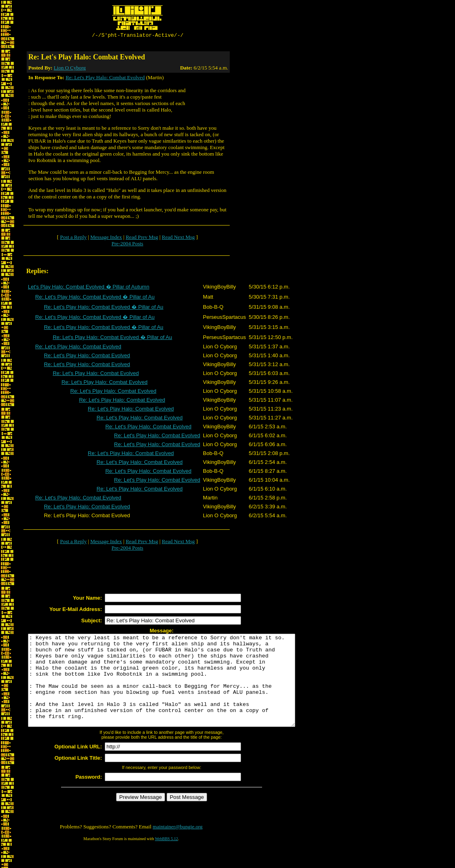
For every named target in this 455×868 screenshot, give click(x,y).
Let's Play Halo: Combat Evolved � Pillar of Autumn (89, 288)
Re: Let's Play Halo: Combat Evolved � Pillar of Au (95, 298)
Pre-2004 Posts (127, 245)
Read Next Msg (178, 238)
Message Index (106, 238)
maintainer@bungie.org (178, 846)
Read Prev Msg (142, 238)
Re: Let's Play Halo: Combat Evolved (105, 79)
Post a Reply (73, 238)
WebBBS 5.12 (166, 858)
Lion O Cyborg (70, 69)
